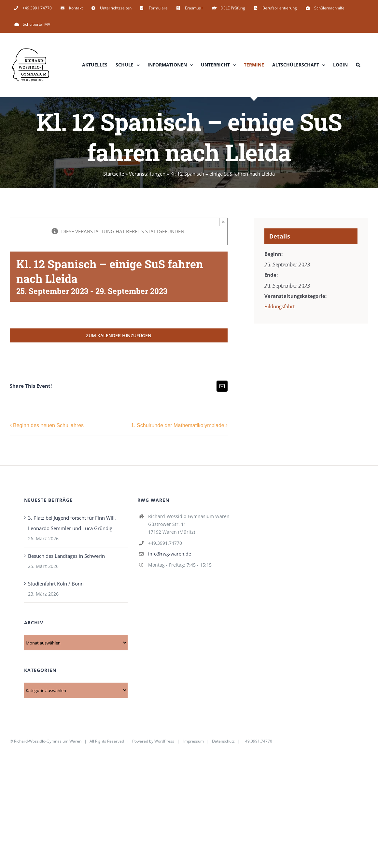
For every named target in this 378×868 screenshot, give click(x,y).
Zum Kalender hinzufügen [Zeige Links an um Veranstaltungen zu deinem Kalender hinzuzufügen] (119, 335)
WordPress (164, 741)
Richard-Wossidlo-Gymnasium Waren (48, 741)
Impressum (194, 741)
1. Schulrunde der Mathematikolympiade (177, 426)
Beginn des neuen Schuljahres (48, 426)
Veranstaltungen (147, 174)
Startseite (114, 174)
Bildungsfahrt (280, 306)
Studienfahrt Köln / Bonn (56, 584)
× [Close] (224, 222)
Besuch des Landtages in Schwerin (66, 556)
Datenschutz (223, 741)
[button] (358, 65)
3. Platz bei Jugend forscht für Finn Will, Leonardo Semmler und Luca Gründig (72, 523)
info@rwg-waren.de (170, 554)
